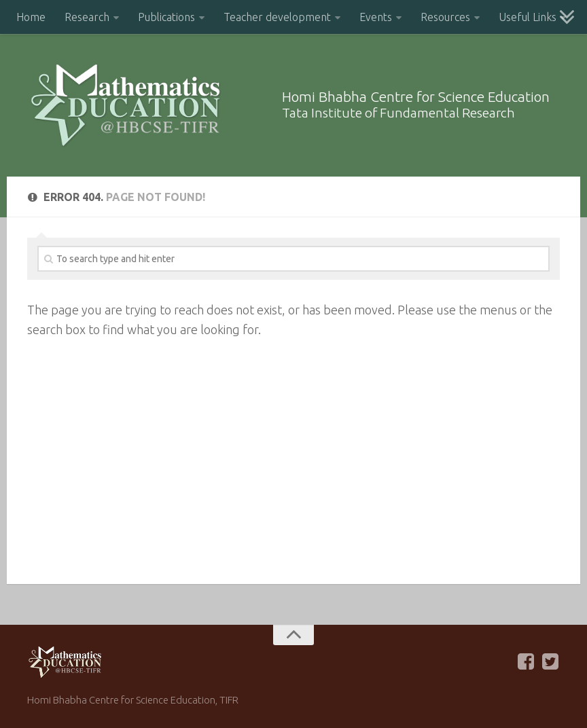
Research (87, 17)
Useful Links (528, 17)
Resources (445, 17)
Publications (166, 17)
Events (376, 17)
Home (31, 17)
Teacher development (277, 17)
